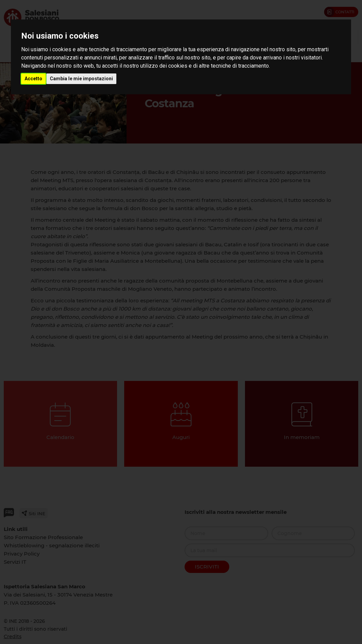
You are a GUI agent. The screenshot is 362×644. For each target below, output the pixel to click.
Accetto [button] (33, 79)
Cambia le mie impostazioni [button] (81, 79)
